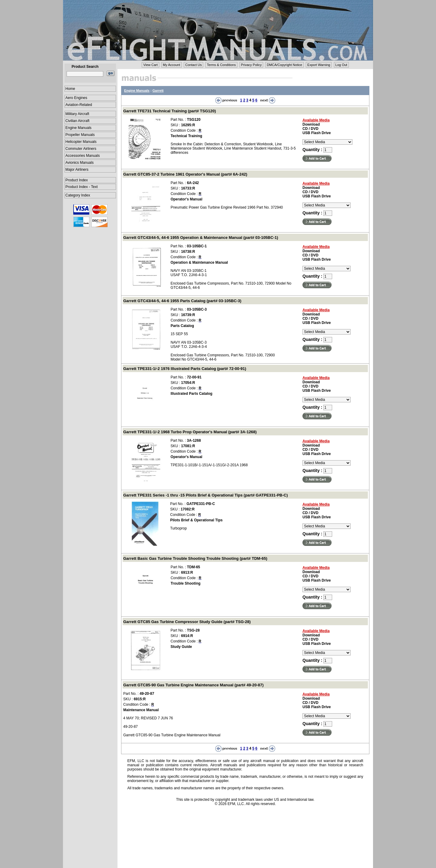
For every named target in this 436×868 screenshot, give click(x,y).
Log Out (341, 65)
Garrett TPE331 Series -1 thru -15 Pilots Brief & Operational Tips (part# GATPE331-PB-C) (206, 495)
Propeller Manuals (80, 135)
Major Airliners (77, 170)
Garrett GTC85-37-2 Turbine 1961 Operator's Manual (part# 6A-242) (185, 174)
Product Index (77, 180)
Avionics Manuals (79, 163)
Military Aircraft (77, 114)
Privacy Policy (251, 65)
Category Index (78, 195)
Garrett (158, 91)
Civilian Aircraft (77, 121)
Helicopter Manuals (81, 142)
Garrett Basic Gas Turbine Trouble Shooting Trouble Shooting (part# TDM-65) (195, 558)
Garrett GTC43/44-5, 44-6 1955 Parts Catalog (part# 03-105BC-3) (182, 301)
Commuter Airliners (81, 149)
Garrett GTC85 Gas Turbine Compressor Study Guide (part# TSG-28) (187, 622)
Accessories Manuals (83, 156)
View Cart (150, 65)
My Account (172, 65)
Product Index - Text (82, 187)
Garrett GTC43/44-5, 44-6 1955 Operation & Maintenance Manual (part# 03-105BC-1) (201, 238)
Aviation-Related (79, 105)
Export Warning (319, 65)
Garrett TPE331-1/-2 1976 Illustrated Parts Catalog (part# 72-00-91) (185, 369)
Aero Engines (76, 98)
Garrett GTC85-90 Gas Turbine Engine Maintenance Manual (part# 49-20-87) (193, 685)
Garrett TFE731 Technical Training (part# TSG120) (170, 111)
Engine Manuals (78, 128)
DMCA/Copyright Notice (284, 65)
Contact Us (193, 65)
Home (70, 89)
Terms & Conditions (221, 65)
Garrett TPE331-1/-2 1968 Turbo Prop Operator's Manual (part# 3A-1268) (190, 432)
